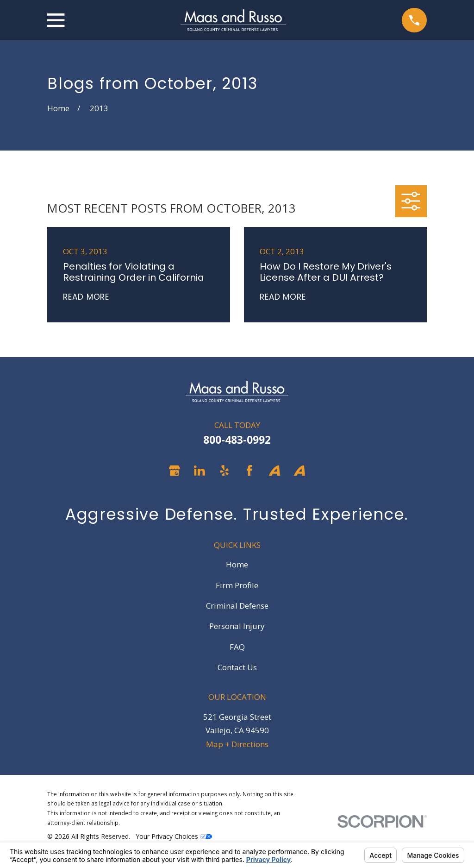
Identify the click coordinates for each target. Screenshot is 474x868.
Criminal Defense (237, 606)
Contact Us (237, 667)
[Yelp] (225, 471)
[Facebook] (249, 471)
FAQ (237, 647)
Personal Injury (237, 626)
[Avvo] (274, 471)
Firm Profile (237, 585)
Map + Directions (237, 744)
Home (237, 564)
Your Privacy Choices (174, 836)
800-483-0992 (237, 440)
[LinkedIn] (200, 471)
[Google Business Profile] (175, 471)
